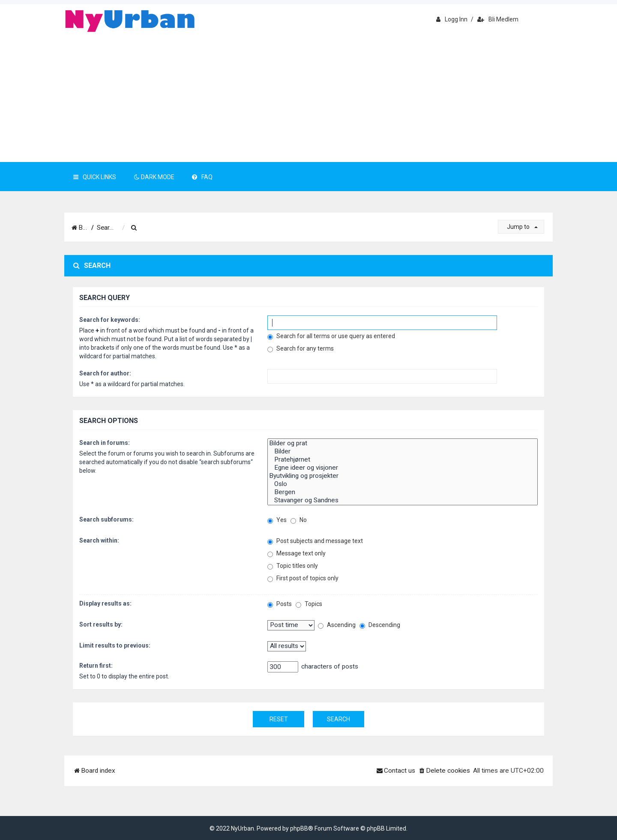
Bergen (403, 492)
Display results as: (105, 603)
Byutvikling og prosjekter (403, 476)
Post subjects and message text (315, 541)
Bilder (403, 451)
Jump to (522, 227)
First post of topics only (303, 578)
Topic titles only (293, 566)
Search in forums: (105, 443)
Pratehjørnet (403, 460)
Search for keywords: (110, 320)
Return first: (96, 666)
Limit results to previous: (115, 645)
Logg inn (452, 19)
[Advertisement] (308, 98)
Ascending (337, 625)
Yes (277, 520)
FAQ (202, 177)
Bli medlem (498, 19)
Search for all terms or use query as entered (331, 336)
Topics (309, 604)
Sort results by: (101, 624)
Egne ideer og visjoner (403, 468)
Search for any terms (301, 349)
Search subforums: (106, 519)
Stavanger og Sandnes (403, 500)
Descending (380, 625)
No (299, 520)
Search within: (99, 540)
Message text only (297, 553)
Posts (280, 604)
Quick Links (95, 177)
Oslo (403, 484)
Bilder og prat (403, 443)
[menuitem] (162, 228)
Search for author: (105, 373)
